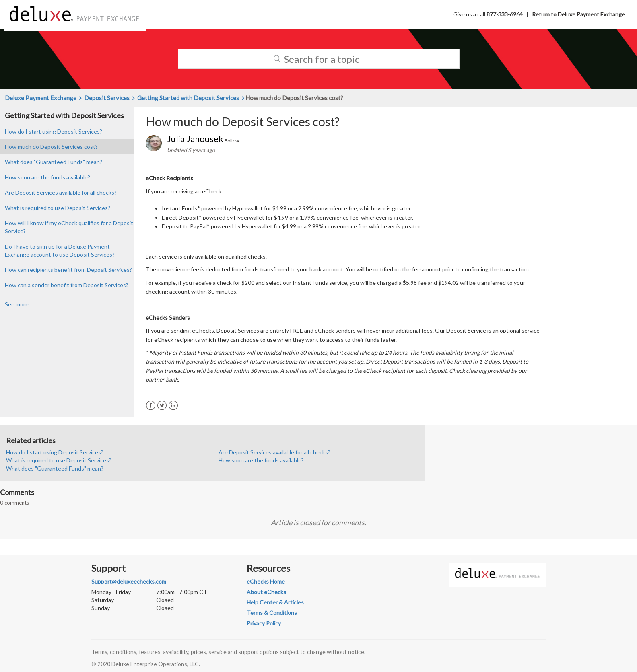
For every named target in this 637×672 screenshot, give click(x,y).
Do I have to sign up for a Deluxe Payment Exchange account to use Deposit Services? (60, 250)
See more (17, 304)
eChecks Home (266, 581)
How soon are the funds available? (47, 177)
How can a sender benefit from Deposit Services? (67, 285)
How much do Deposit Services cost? (51, 147)
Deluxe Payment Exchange (41, 98)
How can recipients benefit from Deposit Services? (68, 270)
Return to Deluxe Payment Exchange (578, 14)
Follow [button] (232, 141)
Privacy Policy (264, 623)
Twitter (162, 406)
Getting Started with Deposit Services (188, 98)
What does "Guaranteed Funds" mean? (54, 162)
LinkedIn (173, 406)
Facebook (151, 406)
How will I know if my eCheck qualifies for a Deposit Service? (69, 227)
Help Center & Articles (275, 602)
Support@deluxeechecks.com (129, 581)
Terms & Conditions (272, 613)
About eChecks (266, 592)
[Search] (319, 59)
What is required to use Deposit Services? (58, 208)
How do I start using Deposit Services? (54, 131)
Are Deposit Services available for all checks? (61, 192)
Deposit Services (107, 98)
